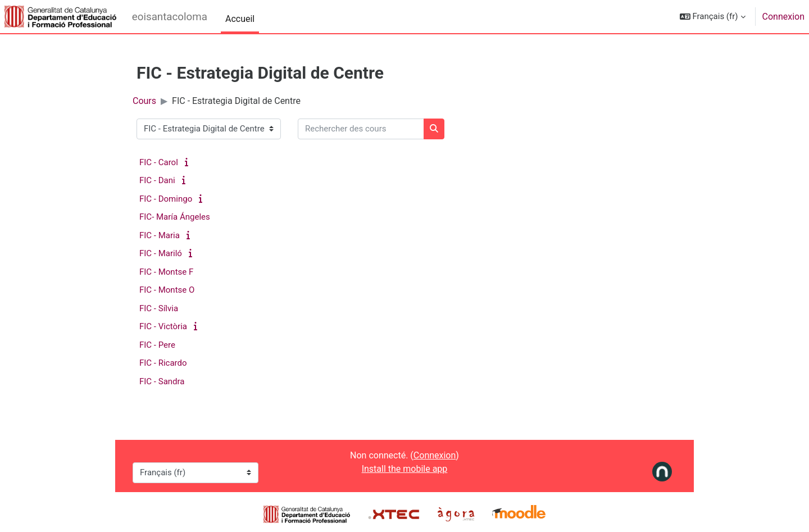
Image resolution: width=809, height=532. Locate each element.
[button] (713, 17)
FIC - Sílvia (159, 308)
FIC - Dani (157, 180)
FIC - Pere (157, 345)
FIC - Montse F (166, 272)
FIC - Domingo (166, 199)
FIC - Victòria (163, 326)
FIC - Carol (159, 162)
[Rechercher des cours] (361, 129)
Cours (144, 101)
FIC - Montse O (167, 290)
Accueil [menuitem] (240, 19)
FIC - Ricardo (163, 363)
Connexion (783, 17)
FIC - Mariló (161, 253)
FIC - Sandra (162, 381)
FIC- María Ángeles (175, 217)
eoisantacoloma (170, 17)
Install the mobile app (405, 469)
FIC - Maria (160, 235)
